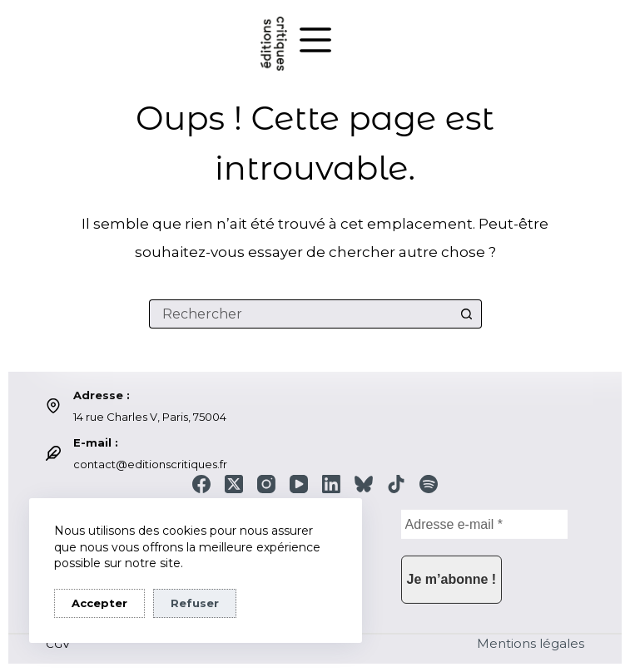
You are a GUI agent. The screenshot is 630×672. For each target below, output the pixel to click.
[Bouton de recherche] (467, 314)
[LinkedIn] (331, 484)
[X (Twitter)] (234, 484)
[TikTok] (396, 484)
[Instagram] (266, 484)
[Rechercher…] (301, 314)
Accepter (99, 603)
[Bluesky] (364, 484)
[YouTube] (299, 484)
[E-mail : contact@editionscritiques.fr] (53, 453)
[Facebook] (201, 484)
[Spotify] (429, 484)
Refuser (195, 603)
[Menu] (315, 40)
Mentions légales (531, 643)
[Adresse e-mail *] (484, 524)
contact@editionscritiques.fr (150, 464)
